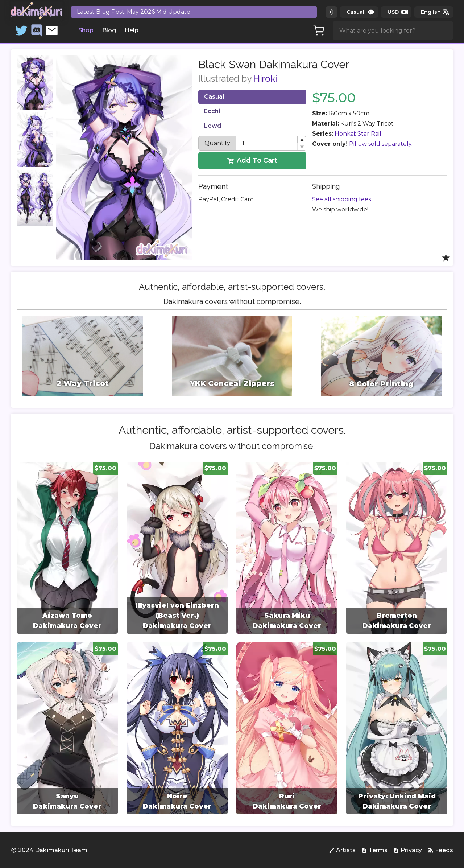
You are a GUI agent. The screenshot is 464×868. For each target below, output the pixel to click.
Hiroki (265, 79)
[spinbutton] (271, 143)
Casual (214, 97)
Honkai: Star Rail (358, 134)
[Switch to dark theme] (331, 12)
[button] (302, 140)
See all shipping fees (341, 199)
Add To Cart (252, 160)
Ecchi (212, 111)
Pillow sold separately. (381, 144)
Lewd (213, 126)
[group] (67, 548)
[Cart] (319, 30)
